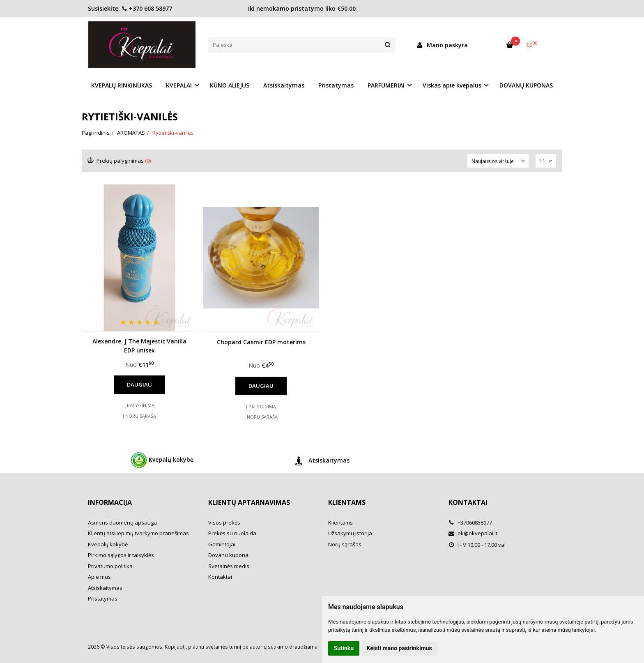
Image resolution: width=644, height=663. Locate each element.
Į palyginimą (139, 405)
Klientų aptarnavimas (249, 502)
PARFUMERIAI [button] (386, 85)
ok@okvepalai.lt (473, 533)
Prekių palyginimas (119, 161)
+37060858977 (470, 523)
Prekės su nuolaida (232, 533)
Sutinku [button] (344, 648)
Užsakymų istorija (350, 533)
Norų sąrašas (345, 544)
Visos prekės (224, 523)
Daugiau (139, 384)
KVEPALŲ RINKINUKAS (122, 85)
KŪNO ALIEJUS (230, 85)
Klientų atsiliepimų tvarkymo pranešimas (138, 533)
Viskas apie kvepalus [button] (452, 85)
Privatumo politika (110, 566)
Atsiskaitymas (284, 85)
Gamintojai (222, 544)
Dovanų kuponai (229, 555)
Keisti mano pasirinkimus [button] (399, 648)
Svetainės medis (229, 566)
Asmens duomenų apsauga (122, 523)
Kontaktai (220, 577)
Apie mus (99, 577)
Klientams (347, 502)
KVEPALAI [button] (179, 85)
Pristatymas (336, 85)
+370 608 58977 (147, 8)
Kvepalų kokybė (162, 460)
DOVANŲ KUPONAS (526, 85)
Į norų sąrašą (139, 416)
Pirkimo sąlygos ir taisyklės (121, 555)
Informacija (110, 502)
